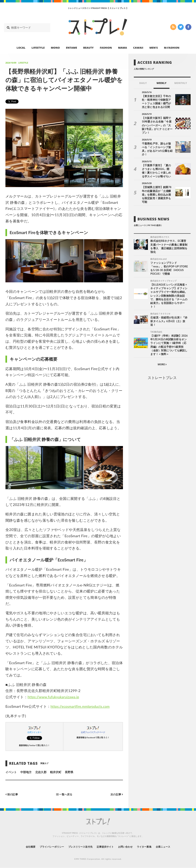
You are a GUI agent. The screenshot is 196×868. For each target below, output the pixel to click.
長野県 (69, 772)
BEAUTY (89, 48)
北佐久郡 (41, 772)
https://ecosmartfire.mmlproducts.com (82, 706)
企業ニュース (174, 847)
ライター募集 (152, 847)
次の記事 (116, 794)
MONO (55, 48)
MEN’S (154, 48)
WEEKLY (161, 83)
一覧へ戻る (64, 794)
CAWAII (138, 48)
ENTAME (72, 48)
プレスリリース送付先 (78, 847)
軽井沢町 (56, 772)
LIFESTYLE (38, 48)
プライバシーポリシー (44, 847)
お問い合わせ (130, 847)
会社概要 (20, 847)
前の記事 (12, 794)
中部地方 (26, 772)
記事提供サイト (106, 847)
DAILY (143, 83)
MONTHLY (181, 83)
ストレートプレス (162, 364)
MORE (162, 351)
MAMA (123, 48)
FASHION (106, 48)
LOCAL (21, 48)
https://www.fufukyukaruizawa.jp (55, 697)
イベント (11, 772)
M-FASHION (172, 48)
